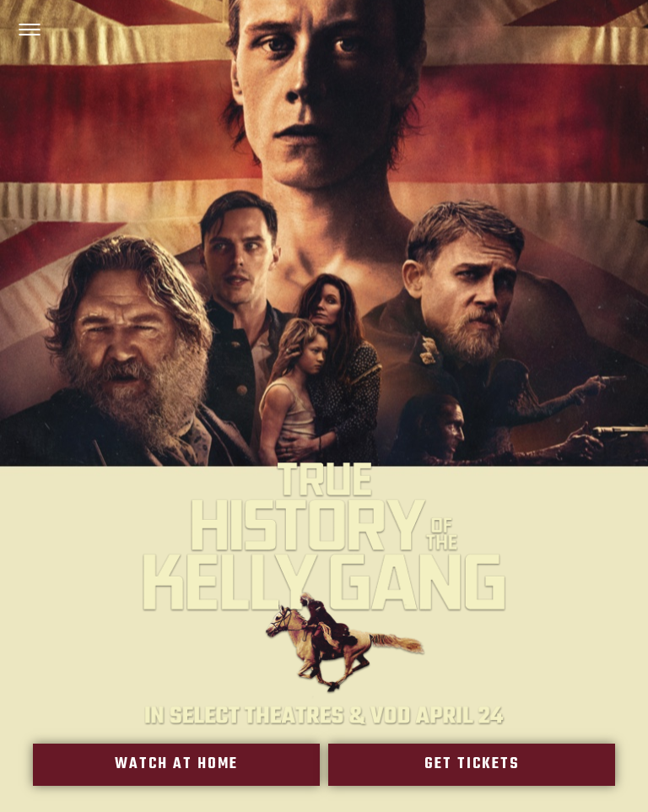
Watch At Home (177, 765)
